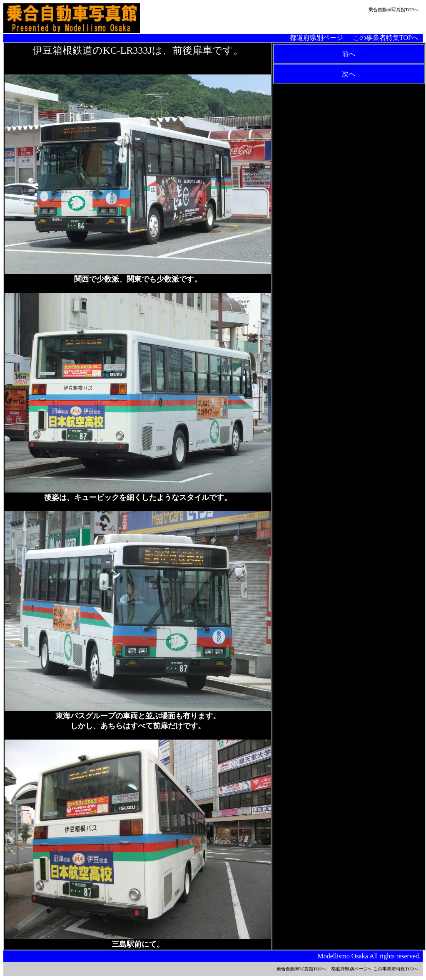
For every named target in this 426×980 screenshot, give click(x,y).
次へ (349, 74)
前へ (349, 54)
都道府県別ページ (316, 38)
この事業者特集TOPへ (386, 38)
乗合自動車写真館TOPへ (394, 10)
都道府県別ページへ (352, 969)
